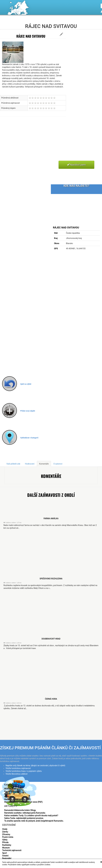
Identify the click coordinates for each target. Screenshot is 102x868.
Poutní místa (8, 837)
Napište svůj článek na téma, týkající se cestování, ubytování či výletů (35, 765)
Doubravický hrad (51, 639)
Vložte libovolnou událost (17, 774)
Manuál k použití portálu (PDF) (17, 799)
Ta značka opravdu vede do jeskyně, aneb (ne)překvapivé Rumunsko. (34, 821)
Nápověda (9, 797)
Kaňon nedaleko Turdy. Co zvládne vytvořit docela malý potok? (31, 815)
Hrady (5, 829)
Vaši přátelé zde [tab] (13, 464)
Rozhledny (7, 845)
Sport (4, 853)
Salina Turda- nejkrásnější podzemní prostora (24, 818)
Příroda (5, 842)
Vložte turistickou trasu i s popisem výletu (24, 771)
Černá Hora (51, 699)
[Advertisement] (42, 142)
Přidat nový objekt (28, 411)
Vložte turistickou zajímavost (18, 768)
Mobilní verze (10, 789)
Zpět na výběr (26, 384)
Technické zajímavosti (12, 850)
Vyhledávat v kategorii (29, 438)
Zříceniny (6, 834)
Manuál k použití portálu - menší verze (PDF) (23, 802)
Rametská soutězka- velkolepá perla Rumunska (25, 813)
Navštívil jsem (76, 165)
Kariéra (7, 794)
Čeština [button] (96, 21)
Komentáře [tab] (44, 464)
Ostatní (5, 856)
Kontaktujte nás (11, 791)
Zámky (5, 832)
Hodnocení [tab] (30, 464)
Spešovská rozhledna (51, 579)
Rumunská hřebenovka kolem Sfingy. (20, 810)
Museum (6, 848)
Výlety (5, 840)
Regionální (7, 858)
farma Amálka (51, 518)
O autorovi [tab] (58, 464)
